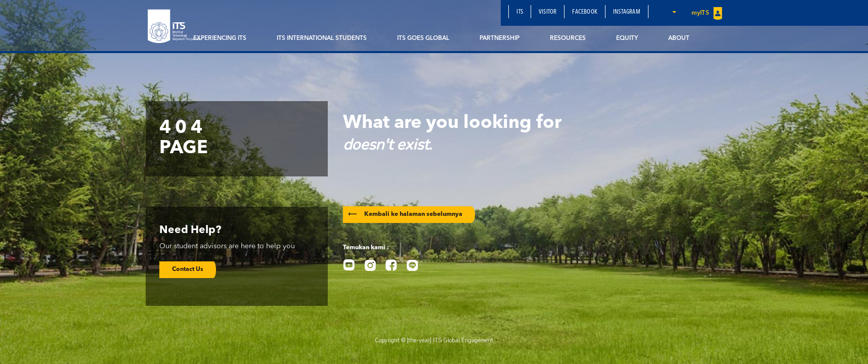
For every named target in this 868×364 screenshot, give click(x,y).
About (679, 38)
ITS (520, 12)
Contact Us (188, 269)
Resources (568, 38)
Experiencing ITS (220, 38)
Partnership (500, 38)
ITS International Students (322, 38)
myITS (707, 13)
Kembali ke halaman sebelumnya (405, 214)
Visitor (548, 12)
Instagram (627, 12)
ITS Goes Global (423, 38)
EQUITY (627, 38)
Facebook (585, 12)
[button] (674, 12)
